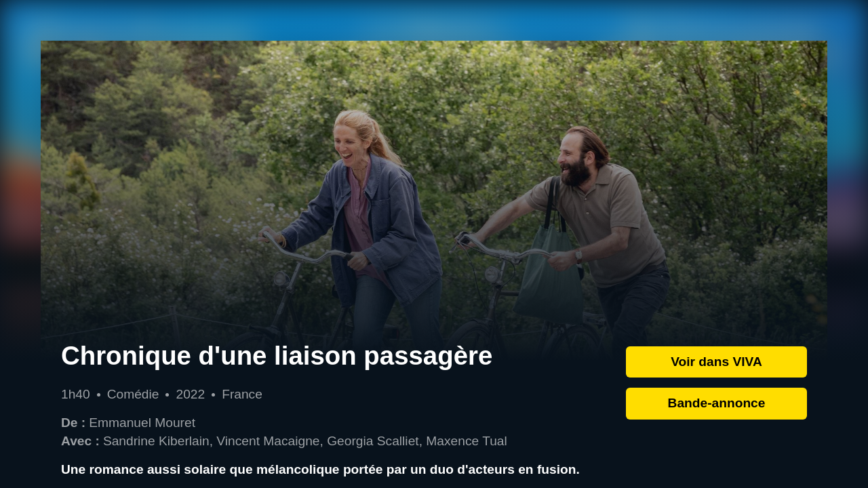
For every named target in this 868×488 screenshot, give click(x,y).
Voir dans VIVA (716, 362)
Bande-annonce (717, 403)
